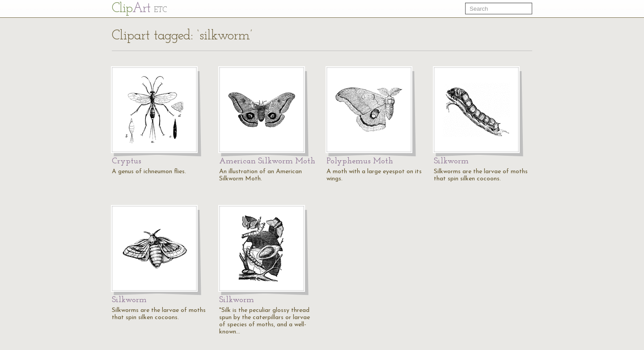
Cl (139, 9)
